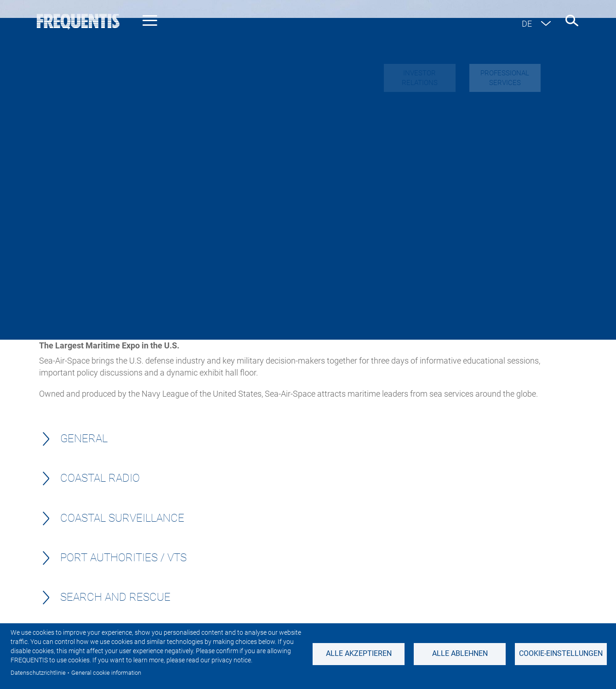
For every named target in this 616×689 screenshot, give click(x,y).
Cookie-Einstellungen (561, 653)
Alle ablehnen (460, 653)
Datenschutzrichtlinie (38, 673)
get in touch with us (306, 326)
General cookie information (106, 673)
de (527, 24)
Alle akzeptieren (359, 653)
